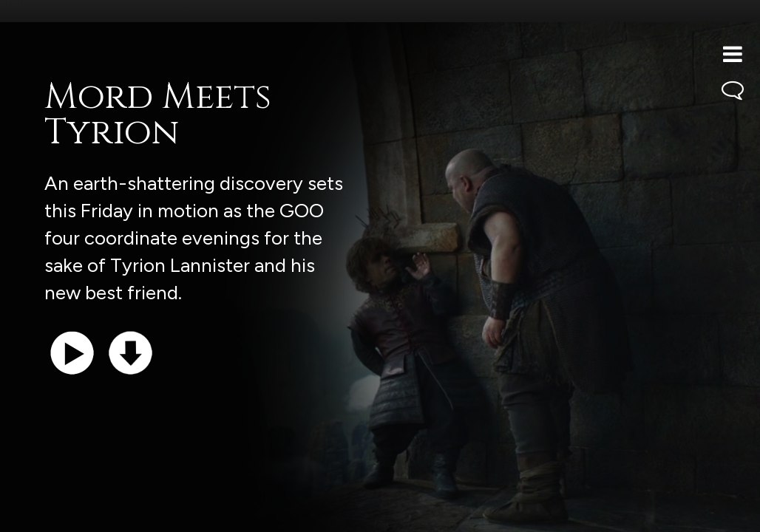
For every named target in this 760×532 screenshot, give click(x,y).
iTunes (198, 513)
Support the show (82, 513)
